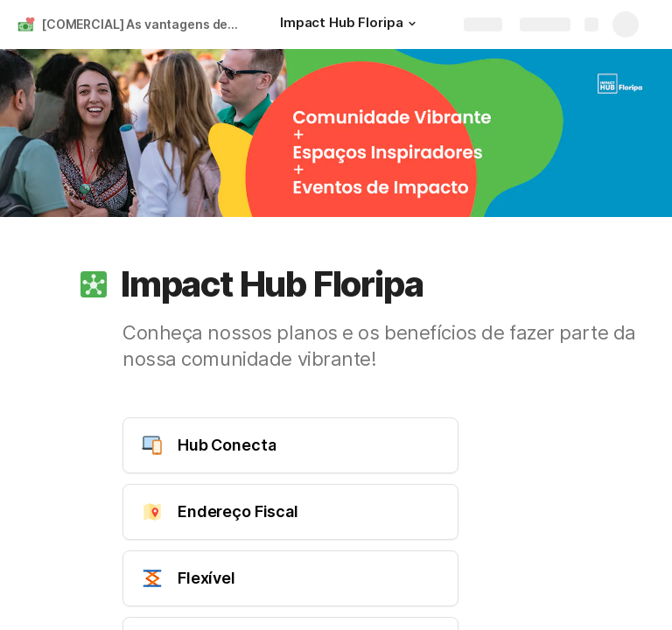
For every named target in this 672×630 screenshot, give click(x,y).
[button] (411, 24)
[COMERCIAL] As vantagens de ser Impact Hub (143, 24)
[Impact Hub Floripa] (350, 24)
